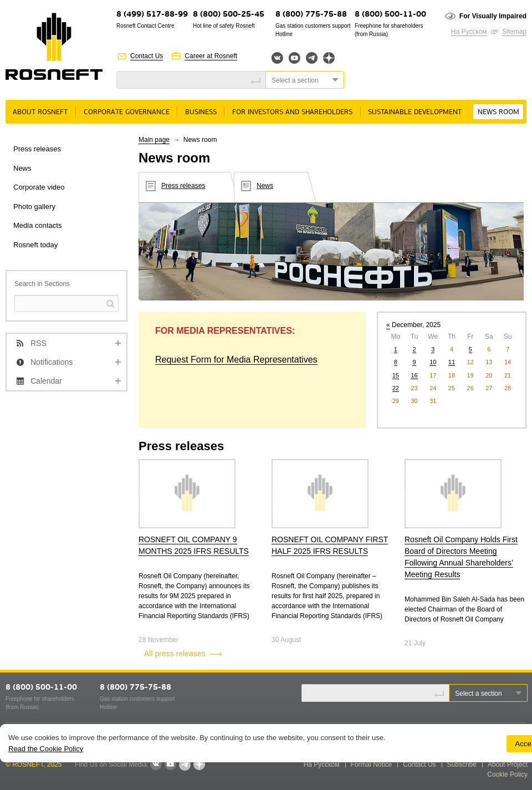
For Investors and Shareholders (292, 112)
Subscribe (462, 764)
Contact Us (147, 56)
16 (414, 375)
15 (396, 375)
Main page (154, 140)
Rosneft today (35, 245)
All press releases (175, 654)
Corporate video (39, 187)
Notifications (52, 362)
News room (498, 112)
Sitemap (514, 32)
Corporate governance (127, 112)
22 (396, 388)
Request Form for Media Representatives (236, 360)
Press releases (37, 149)
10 (433, 362)
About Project (508, 764)
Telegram (312, 58)
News (22, 168)
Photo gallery (34, 207)
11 (452, 362)
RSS (39, 343)
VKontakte (156, 764)
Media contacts (37, 225)
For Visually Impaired (493, 16)
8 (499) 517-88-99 (152, 15)
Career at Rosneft (211, 56)
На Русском (469, 32)
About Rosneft (40, 112)
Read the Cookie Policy (46, 749)
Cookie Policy (507, 774)
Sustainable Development (415, 112)
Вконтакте (277, 58)
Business (201, 112)
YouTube (295, 58)
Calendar (46, 381)
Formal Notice (372, 764)
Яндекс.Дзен (329, 58)
